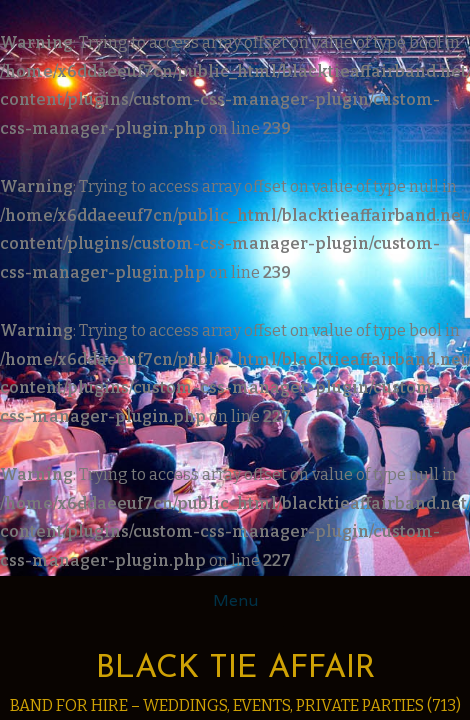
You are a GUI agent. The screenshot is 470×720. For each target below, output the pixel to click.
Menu (235, 600)
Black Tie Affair (235, 669)
